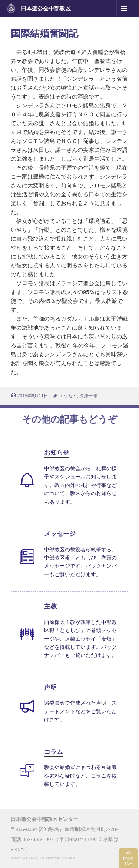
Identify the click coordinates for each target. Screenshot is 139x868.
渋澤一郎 (88, 396)
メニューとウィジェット (124, 16)
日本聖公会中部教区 (46, 8)
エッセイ (68, 396)
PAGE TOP (128, 861)
